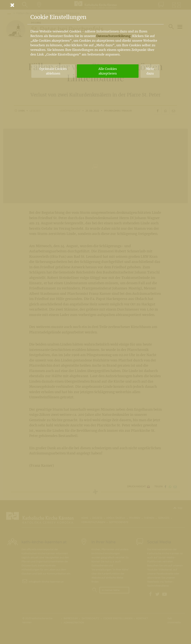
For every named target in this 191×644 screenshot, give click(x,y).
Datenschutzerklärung (113, 36)
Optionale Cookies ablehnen (53, 71)
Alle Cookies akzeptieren (108, 71)
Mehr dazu (150, 71)
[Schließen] (95, 5)
